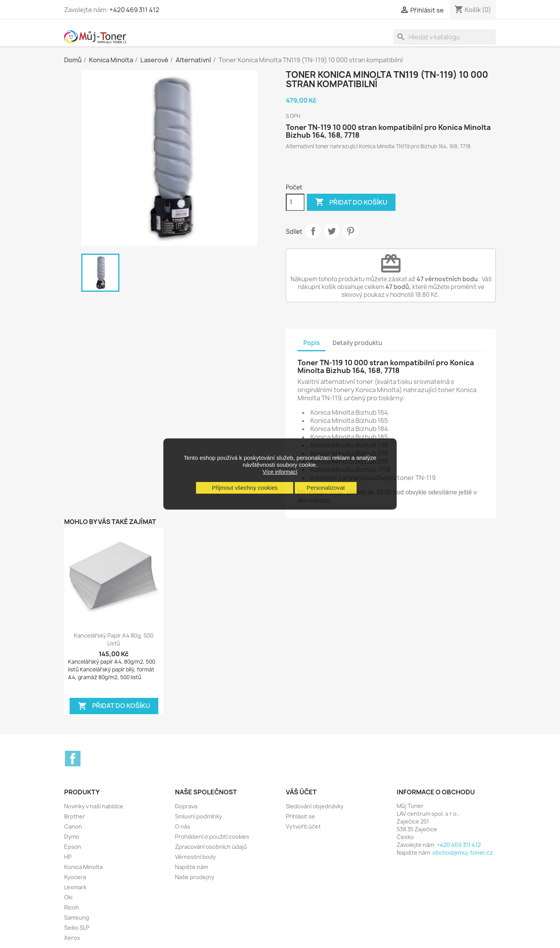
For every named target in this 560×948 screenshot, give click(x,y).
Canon (73, 826)
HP (68, 857)
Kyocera (75, 877)
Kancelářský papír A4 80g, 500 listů (114, 639)
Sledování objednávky (315, 806)
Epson (73, 847)
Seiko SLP (77, 928)
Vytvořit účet (303, 826)
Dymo (72, 837)
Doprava (186, 806)
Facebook (73, 759)
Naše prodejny (195, 877)
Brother (75, 816)
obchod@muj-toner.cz (463, 852)
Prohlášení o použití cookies (212, 837)
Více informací (280, 472)
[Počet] (295, 202)
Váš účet (301, 792)
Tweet (332, 231)
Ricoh (72, 907)
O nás (183, 826)
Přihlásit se (300, 816)
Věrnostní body (195, 857)
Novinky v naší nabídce (94, 806)
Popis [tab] (311, 343)
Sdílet (313, 231)
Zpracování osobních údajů (211, 847)
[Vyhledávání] (444, 37)
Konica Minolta (83, 867)
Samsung (77, 917)
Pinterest (350, 231)
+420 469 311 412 (134, 10)
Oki (68, 897)
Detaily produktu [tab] (357, 343)
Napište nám (192, 867)
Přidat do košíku (351, 202)
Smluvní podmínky (199, 816)
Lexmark (75, 887)
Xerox (72, 938)
